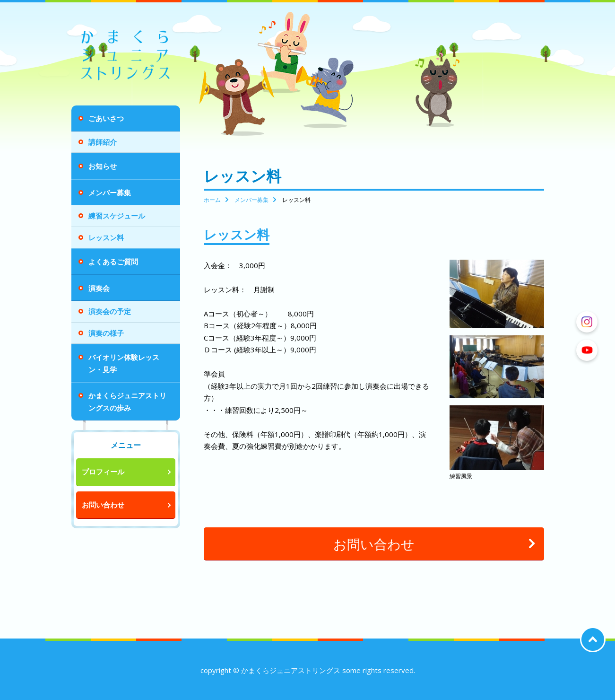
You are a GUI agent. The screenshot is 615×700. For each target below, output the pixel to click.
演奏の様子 (106, 333)
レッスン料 (106, 237)
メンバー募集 (110, 192)
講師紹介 (103, 142)
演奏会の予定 (110, 311)
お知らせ (103, 166)
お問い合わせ (103, 505)
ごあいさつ (106, 118)
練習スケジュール (117, 216)
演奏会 (99, 288)
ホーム (212, 200)
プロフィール (103, 472)
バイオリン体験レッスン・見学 (124, 363)
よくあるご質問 (113, 262)
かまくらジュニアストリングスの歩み (127, 402)
